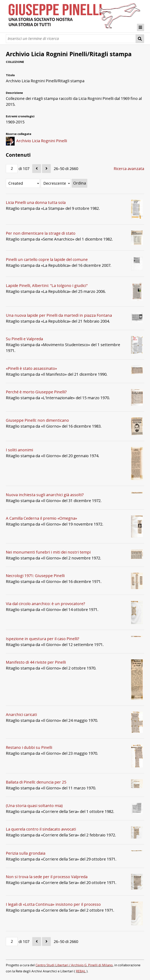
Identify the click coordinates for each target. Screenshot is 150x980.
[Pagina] (12, 169)
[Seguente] (46, 169)
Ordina (80, 183)
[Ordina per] (23, 183)
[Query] (71, 39)
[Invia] (140, 39)
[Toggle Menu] (141, 27)
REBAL (81, 971)
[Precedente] (37, 169)
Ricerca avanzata (129, 169)
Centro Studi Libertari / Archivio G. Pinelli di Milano (74, 965)
